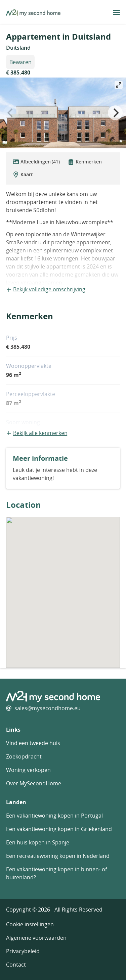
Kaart (23, 174)
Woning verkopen (28, 770)
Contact (16, 965)
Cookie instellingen (30, 924)
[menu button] (116, 13)
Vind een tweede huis (33, 743)
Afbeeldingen (36, 162)
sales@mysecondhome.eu (48, 708)
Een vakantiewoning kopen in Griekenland (59, 829)
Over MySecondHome (34, 783)
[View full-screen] (119, 85)
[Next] (115, 113)
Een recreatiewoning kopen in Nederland (58, 856)
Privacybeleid (23, 951)
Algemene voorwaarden (36, 938)
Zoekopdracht (24, 756)
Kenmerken (85, 162)
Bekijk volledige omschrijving (46, 289)
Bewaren (20, 62)
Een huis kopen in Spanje (38, 842)
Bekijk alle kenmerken (37, 433)
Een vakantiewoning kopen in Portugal (54, 816)
